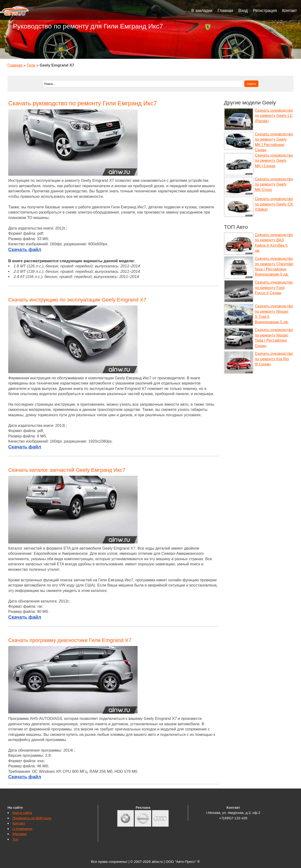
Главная (225, 11)
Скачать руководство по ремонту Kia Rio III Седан (274, 359)
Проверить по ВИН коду (32, 818)
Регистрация (265, 11)
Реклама (20, 834)
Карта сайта (22, 813)
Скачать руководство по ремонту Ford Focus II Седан (274, 288)
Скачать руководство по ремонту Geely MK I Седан (274, 161)
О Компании (22, 829)
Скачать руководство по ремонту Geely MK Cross (274, 184)
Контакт (290, 11)
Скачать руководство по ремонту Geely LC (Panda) (274, 116)
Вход (243, 11)
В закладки (202, 11)
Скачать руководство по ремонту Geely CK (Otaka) (274, 204)
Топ (15, 839)
